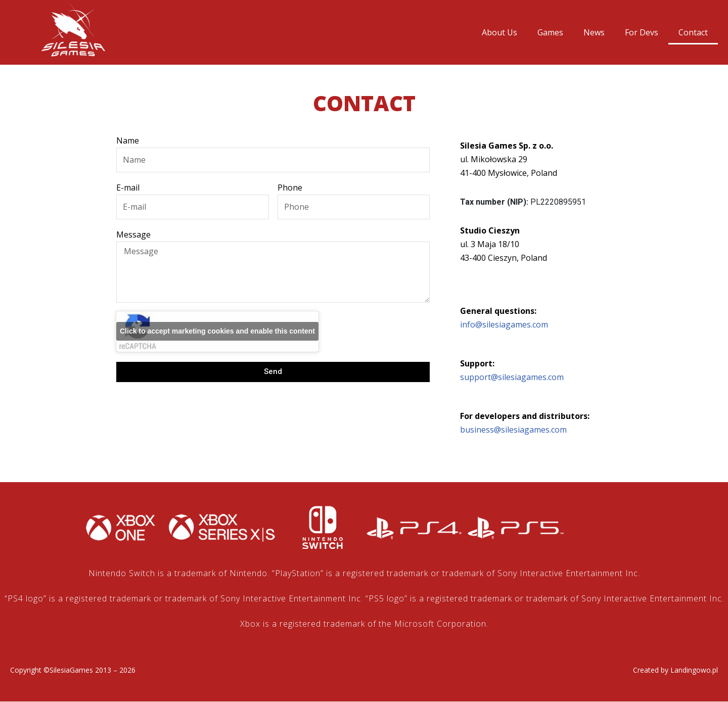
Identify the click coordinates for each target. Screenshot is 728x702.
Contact (693, 32)
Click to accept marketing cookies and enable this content (217, 332)
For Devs (642, 32)
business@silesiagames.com (513, 430)
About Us (499, 32)
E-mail (128, 188)
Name (128, 141)
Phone (290, 188)
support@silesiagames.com (512, 378)
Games (550, 32)
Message (133, 235)
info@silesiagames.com (504, 325)
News (594, 32)
